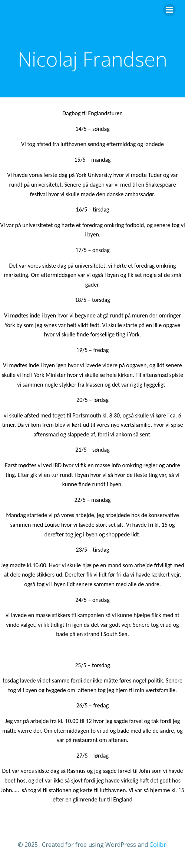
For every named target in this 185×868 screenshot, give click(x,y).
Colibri (158, 845)
